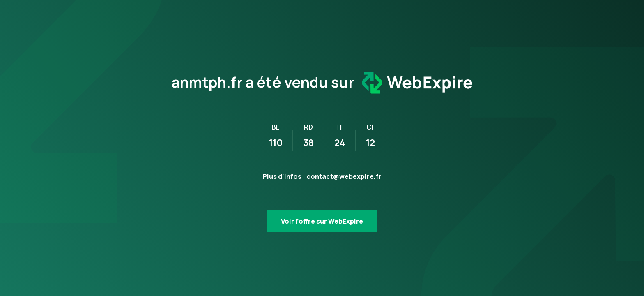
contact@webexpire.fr (344, 176)
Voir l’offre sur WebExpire (322, 221)
